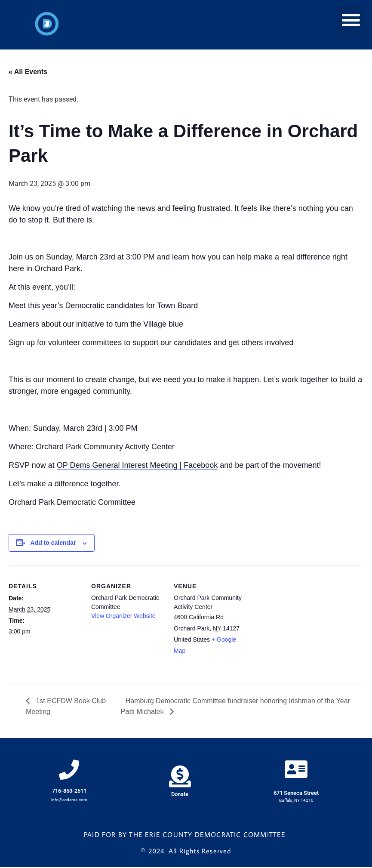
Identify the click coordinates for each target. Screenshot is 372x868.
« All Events (28, 72)
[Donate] (180, 777)
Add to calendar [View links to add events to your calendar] (53, 543)
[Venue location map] (302, 625)
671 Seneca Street (296, 795)
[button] (351, 20)
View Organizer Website (123, 616)
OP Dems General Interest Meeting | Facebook (137, 465)
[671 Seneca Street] (296, 770)
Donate (180, 795)
